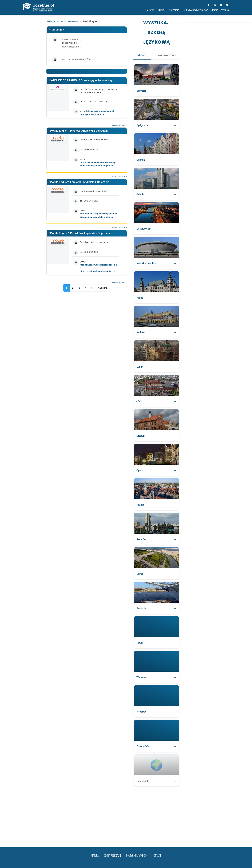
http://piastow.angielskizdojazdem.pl (98, 162)
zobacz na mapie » (119, 125)
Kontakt (157, 856)
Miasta (142, 55)
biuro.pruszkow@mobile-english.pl (97, 271)
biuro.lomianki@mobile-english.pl (97, 217)
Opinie (215, 10)
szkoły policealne (113, 856)
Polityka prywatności (137, 856)
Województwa (167, 55)
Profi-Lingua (56, 30)
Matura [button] (225, 10)
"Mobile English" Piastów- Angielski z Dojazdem (78, 131)
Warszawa (73, 21)
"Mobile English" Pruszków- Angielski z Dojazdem (79, 233)
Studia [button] (161, 10)
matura (95, 856)
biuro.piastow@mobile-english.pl (96, 166)
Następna (103, 288)
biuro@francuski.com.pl (92, 114)
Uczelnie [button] (175, 10)
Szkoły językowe (55, 21)
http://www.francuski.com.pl (100, 111)
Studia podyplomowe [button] (196, 10)
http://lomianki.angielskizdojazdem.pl (98, 214)
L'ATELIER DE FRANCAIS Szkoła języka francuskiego (81, 80)
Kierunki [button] (150, 10)
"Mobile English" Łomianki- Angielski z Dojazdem (79, 182)
